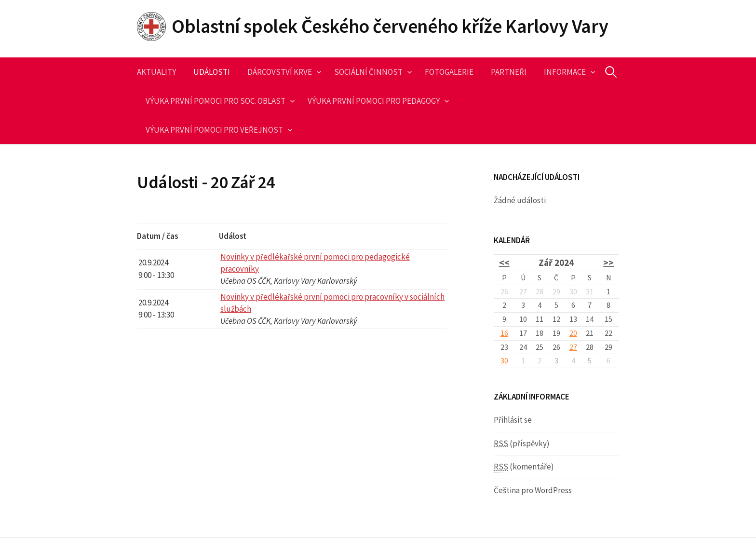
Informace (565, 72)
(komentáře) (524, 467)
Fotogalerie (449, 72)
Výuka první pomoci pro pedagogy (374, 101)
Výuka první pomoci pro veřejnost (214, 130)
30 (504, 360)
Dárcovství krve (280, 72)
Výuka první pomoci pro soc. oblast (216, 101)
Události (212, 72)
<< (504, 262)
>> (608, 262)
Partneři (509, 72)
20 (573, 333)
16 (504, 333)
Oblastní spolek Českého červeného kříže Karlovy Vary (390, 26)
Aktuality (156, 72)
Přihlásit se (513, 420)
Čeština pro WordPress (533, 490)
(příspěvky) (522, 444)
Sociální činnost (368, 72)
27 (573, 347)
